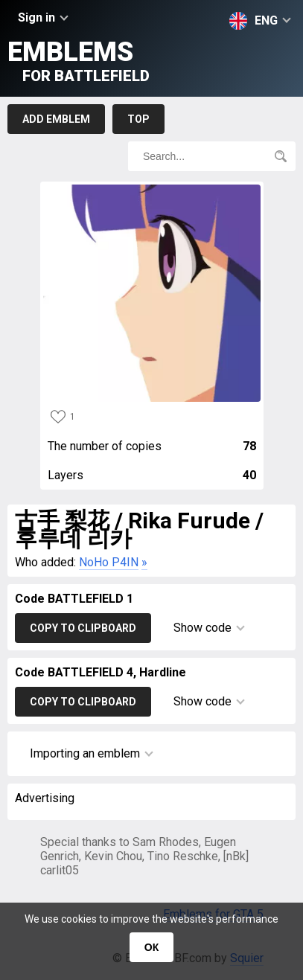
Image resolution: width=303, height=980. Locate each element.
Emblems (79, 61)
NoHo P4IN (109, 562)
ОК (151, 947)
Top (138, 119)
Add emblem (56, 119)
